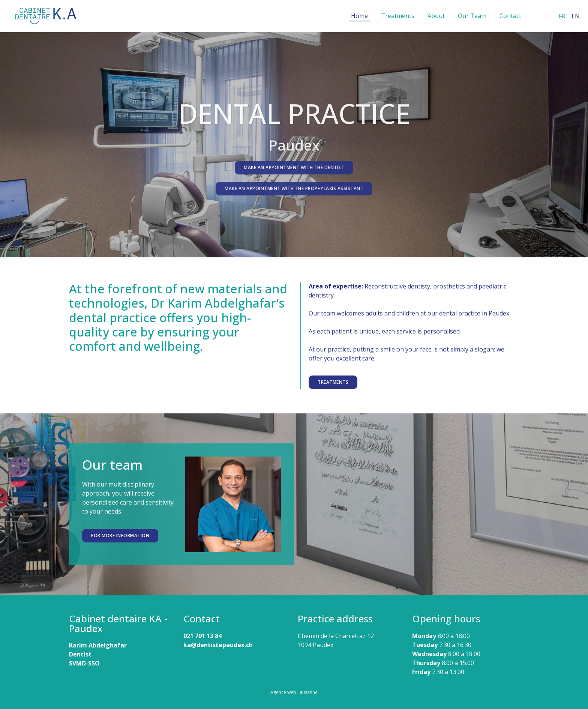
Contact (510, 16)
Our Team (472, 16)
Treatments (398, 16)
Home (359, 16)
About (436, 16)
